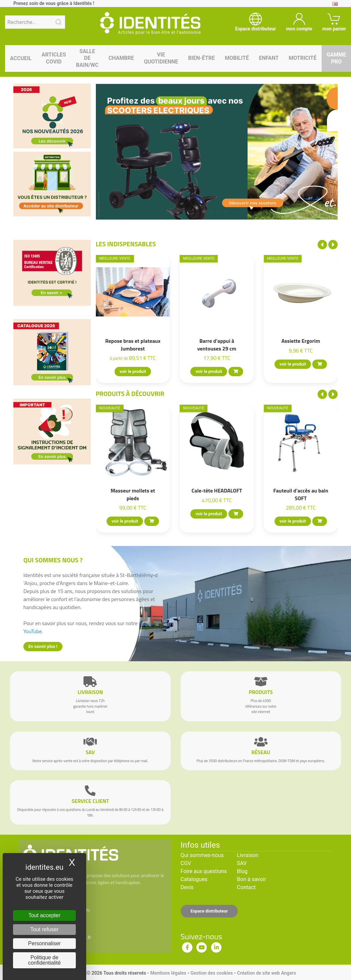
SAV (242, 863)
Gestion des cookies (212, 973)
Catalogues (194, 879)
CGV (186, 863)
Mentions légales (168, 973)
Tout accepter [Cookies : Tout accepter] (44, 915)
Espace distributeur (209, 911)
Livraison (247, 855)
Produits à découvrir (130, 393)
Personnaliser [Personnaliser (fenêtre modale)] (44, 943)
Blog (242, 871)
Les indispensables (126, 244)
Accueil (21, 58)
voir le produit (133, 371)
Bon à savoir (251, 879)
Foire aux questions (204, 871)
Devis (187, 887)
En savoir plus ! (43, 646)
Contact (246, 887)
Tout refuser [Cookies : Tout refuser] (44, 929)
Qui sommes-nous (202, 855)
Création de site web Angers (267, 973)
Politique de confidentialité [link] (44, 960)
